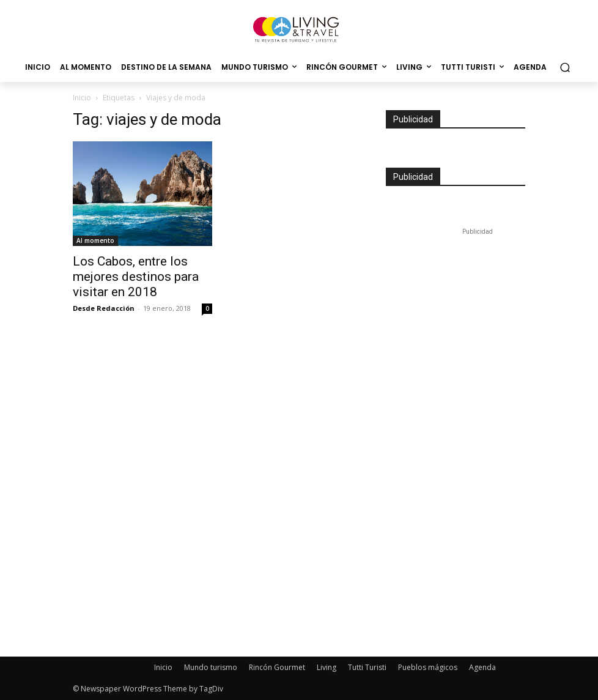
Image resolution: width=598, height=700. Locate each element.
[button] (565, 68)
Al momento (95, 240)
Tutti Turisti (367, 667)
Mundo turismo (211, 667)
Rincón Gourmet (277, 667)
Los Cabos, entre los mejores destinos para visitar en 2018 (136, 277)
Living (327, 667)
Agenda (482, 667)
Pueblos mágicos (428, 667)
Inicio (82, 98)
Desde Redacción (104, 308)
